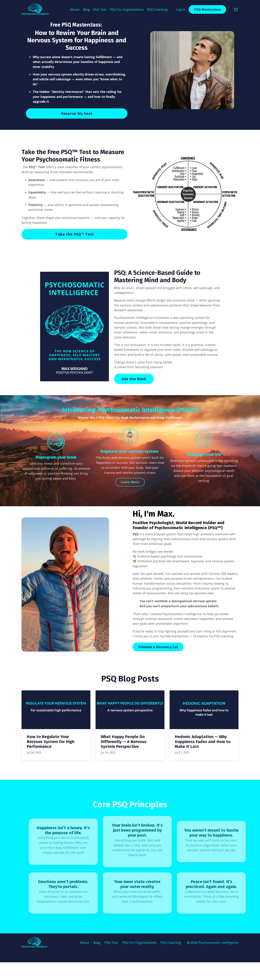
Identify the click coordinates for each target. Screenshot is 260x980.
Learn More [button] (130, 489)
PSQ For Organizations (127, 9)
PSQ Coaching (157, 9)
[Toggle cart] (236, 9)
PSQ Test (100, 9)
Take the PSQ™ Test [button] (74, 235)
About (75, 9)
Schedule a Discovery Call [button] (158, 665)
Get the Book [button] (134, 385)
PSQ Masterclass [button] (207, 9)
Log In (181, 9)
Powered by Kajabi (228, 971)
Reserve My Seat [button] (77, 114)
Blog (86, 9)
